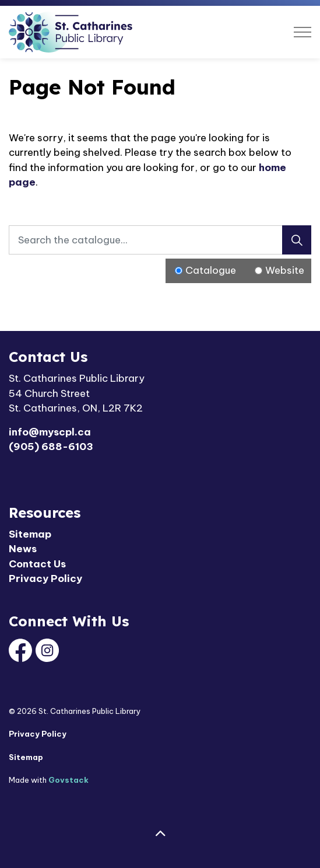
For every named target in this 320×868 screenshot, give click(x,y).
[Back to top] (160, 834)
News (23, 549)
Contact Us (37, 564)
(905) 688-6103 (51, 447)
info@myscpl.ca (50, 432)
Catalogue (211, 270)
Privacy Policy (45, 578)
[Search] (297, 240)
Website (285, 270)
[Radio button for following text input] (179, 271)
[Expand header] (303, 32)
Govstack (68, 780)
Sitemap (30, 534)
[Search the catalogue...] (160, 240)
